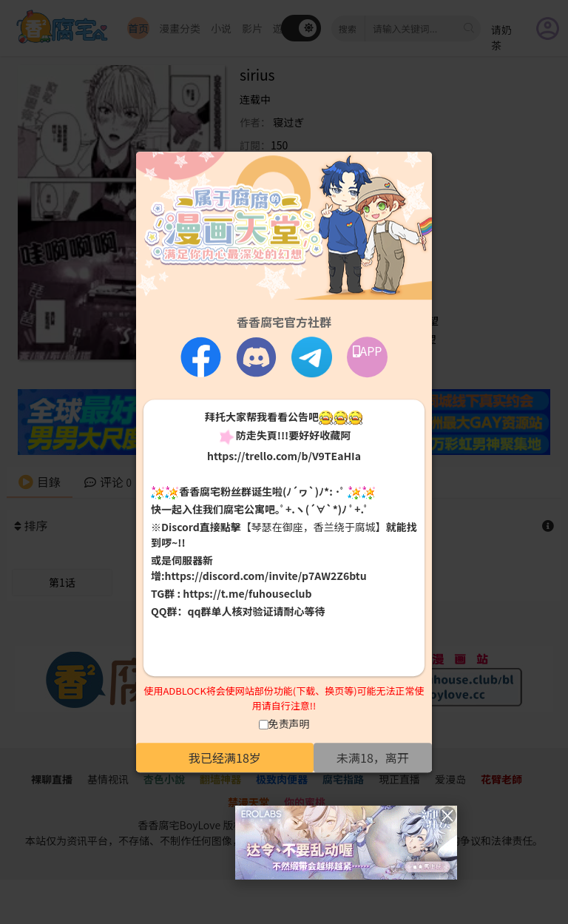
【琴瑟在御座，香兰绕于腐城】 (314, 527)
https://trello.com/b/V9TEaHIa (284, 456)
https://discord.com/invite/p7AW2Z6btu (266, 576)
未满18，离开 (373, 758)
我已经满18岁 (225, 758)
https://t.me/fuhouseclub (247, 594)
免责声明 (289, 724)
